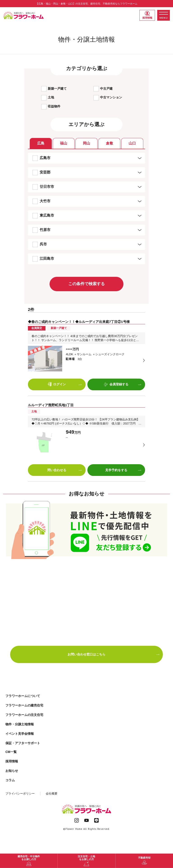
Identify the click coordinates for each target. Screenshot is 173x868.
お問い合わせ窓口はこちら (114, 654)
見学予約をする (123, 470)
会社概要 (52, 794)
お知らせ (12, 771)
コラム (10, 780)
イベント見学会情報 (20, 734)
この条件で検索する (86, 284)
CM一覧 (11, 752)
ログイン (65, 384)
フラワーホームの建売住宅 (24, 705)
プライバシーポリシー (20, 794)
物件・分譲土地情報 (20, 724)
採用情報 (147, 15)
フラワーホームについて (23, 696)
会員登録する (123, 384)
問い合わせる (65, 470)
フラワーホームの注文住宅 (24, 715)
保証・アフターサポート (23, 743)
